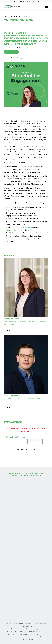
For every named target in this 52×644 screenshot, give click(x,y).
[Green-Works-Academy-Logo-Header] (22, 7)
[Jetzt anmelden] (11, 52)
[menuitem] (16, 1)
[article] (26, 438)
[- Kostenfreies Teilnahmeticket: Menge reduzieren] (29, 442)
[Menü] (46, 7)
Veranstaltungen (25, 1)
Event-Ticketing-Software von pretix (26, 449)
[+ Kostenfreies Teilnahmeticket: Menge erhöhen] (44, 442)
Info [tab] (8, 331)
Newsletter (36, 1)
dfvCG (16, 1)
